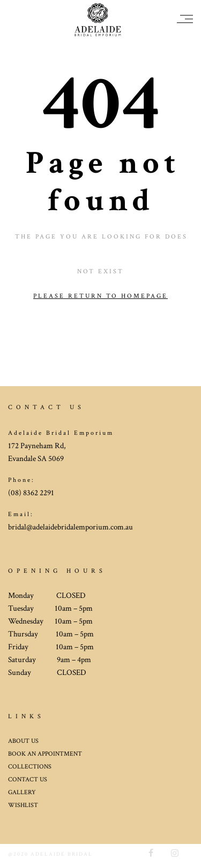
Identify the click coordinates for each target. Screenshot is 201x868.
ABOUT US (23, 741)
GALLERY (22, 792)
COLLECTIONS (30, 767)
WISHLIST (23, 805)
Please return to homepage (100, 296)
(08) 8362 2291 (31, 493)
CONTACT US (28, 779)
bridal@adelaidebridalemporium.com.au (70, 527)
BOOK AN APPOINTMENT (45, 754)
